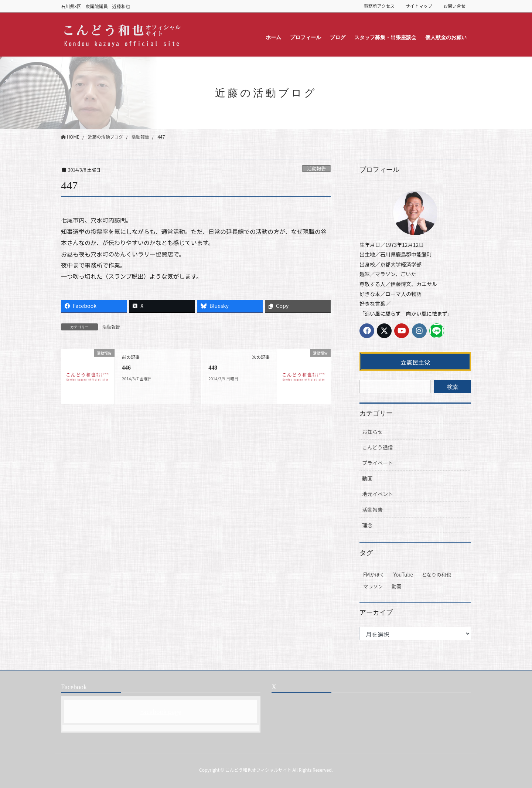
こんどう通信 (378, 447)
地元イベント (378, 494)
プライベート (378, 463)
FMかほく (374, 575)
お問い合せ (454, 6)
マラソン (373, 586)
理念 (367, 525)
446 (126, 368)
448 (213, 368)
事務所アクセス (379, 6)
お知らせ (372, 432)
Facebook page (161, 711)
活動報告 (316, 168)
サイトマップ (419, 6)
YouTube (403, 575)
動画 (367, 478)
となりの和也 (437, 575)
